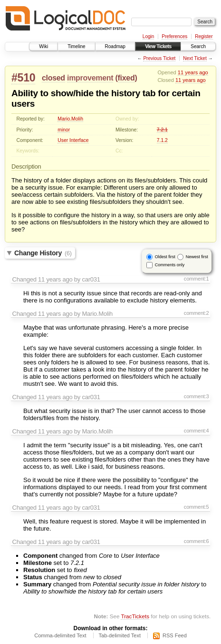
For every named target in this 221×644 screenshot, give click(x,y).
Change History (43, 253)
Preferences (174, 36)
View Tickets (158, 46)
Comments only (170, 265)
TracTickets (135, 616)
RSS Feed (175, 635)
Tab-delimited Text (120, 635)
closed (53, 78)
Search (198, 46)
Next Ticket (195, 58)
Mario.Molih (70, 119)
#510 (23, 78)
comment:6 (197, 541)
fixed (126, 78)
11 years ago (193, 72)
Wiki (43, 46)
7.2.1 (162, 130)
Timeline (76, 46)
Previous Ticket (159, 58)
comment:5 (197, 507)
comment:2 (197, 313)
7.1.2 (162, 140)
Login (148, 36)
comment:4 (197, 431)
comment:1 (197, 279)
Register (204, 36)
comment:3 (197, 396)
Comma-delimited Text (60, 635)
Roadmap (115, 46)
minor (64, 130)
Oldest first (165, 257)
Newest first (197, 257)
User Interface (73, 140)
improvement (90, 78)
